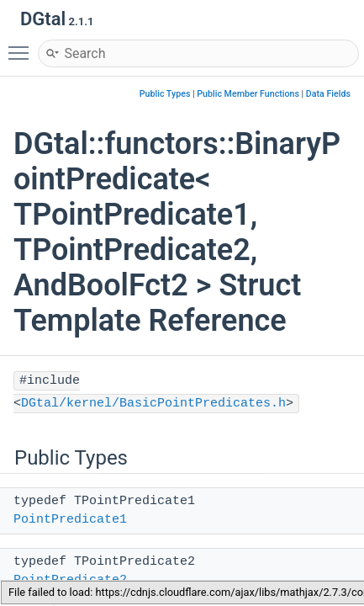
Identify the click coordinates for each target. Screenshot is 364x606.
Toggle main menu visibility (23, 45)
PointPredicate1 (70, 520)
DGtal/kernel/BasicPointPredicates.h (153, 404)
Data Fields (328, 94)
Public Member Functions (248, 94)
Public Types (165, 94)
